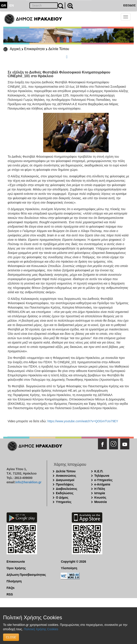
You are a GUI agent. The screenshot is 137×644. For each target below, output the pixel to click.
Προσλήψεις (65, 484)
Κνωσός (100, 497)
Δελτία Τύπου (59, 49)
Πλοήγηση (14, 581)
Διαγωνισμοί (65, 480)
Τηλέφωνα (102, 476)
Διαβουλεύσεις (67, 489)
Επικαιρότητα (34, 49)
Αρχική (15, 49)
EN (12, 5)
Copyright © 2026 (73, 562)
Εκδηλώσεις (65, 493)
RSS (10, 594)
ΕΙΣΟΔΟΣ (129, 5)
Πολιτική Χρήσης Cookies (41, 629)
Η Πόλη (100, 489)
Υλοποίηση (69, 568)
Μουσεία (100, 502)
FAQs (11, 588)
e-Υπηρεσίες (103, 480)
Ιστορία (100, 493)
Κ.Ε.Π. (99, 471)
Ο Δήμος (62, 497)
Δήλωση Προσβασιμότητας (26, 575)
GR (4, 5)
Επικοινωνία (16, 562)
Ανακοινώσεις (66, 476)
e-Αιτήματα (102, 484)
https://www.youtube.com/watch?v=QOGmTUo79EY (83, 421)
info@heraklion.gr (28, 482)
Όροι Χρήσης (16, 568)
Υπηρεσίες (64, 502)
